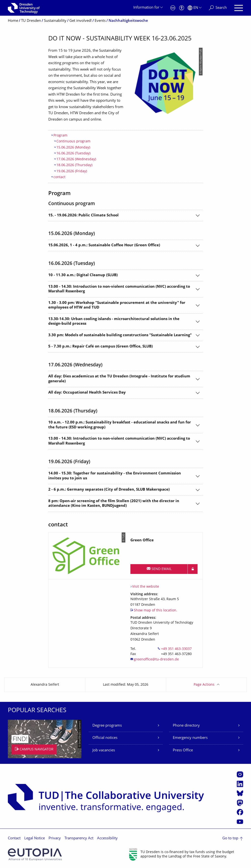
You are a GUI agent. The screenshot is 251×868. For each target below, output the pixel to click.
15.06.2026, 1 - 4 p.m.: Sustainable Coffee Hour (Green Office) (104, 245)
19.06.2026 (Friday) (72, 171)
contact (59, 177)
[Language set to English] (195, 8)
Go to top (230, 838)
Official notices (105, 738)
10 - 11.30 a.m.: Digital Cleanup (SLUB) (83, 275)
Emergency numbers (190, 738)
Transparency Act (79, 838)
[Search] (218, 8)
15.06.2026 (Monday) (73, 148)
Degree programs (107, 726)
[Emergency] (173, 8)
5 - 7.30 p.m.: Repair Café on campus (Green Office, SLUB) (100, 347)
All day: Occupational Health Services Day (87, 393)
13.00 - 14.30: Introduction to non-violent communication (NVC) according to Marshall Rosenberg (119, 289)
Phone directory (186, 726)
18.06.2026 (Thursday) (74, 165)
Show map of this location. (156, 611)
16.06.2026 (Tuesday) (73, 154)
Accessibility (107, 838)
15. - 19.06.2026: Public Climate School (83, 216)
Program (60, 136)
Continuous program (73, 142)
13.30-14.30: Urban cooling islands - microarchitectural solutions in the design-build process (114, 322)
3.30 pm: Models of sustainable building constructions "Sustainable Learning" (120, 335)
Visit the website (146, 587)
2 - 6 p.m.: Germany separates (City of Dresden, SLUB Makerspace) (109, 490)
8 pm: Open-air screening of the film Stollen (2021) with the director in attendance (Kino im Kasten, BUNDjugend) (114, 504)
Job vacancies (104, 750)
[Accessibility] (182, 8)
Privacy (55, 838)
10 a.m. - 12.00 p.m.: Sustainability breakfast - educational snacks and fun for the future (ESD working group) (120, 425)
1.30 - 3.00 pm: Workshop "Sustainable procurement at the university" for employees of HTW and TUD (117, 305)
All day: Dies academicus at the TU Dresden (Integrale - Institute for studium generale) (119, 379)
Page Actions (204, 685)
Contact (14, 838)
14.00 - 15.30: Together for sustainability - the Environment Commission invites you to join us (115, 476)
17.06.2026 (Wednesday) (76, 159)
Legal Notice (35, 838)
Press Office (183, 750)
